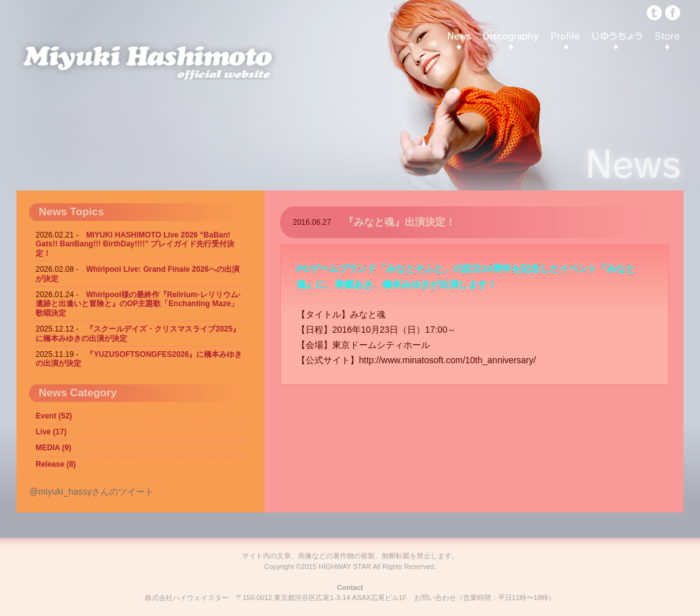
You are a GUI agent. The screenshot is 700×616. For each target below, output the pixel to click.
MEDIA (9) (53, 448)
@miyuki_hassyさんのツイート (91, 492)
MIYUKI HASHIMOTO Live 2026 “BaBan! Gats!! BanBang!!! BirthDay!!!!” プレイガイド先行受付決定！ (135, 244)
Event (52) (54, 416)
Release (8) (56, 464)
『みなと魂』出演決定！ (400, 222)
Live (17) (51, 432)
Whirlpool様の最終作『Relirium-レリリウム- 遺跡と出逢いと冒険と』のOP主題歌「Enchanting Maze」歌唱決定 (138, 304)
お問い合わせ (435, 598)
